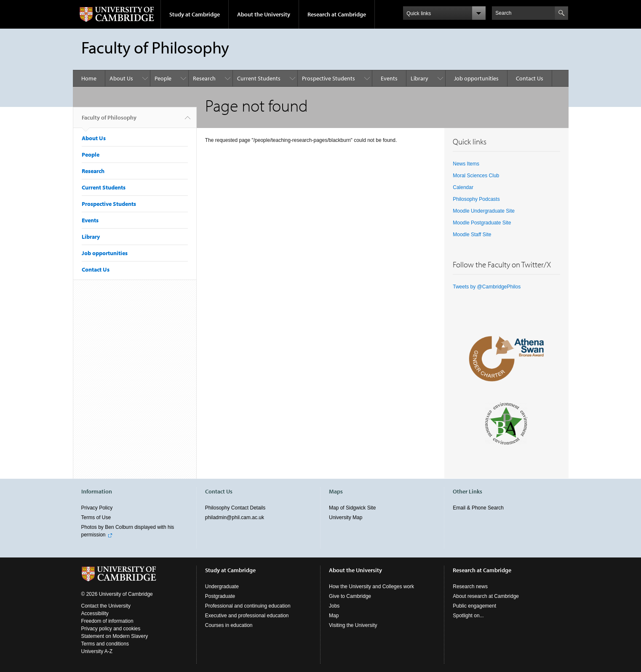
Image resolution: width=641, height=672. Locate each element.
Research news (470, 587)
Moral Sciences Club (476, 176)
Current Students (259, 78)
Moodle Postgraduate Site (482, 223)
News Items (466, 164)
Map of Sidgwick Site (352, 508)
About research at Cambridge (486, 596)
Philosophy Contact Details (235, 508)
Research (204, 78)
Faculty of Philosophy (109, 121)
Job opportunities (476, 78)
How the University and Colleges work (371, 587)
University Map (346, 517)
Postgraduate (220, 596)
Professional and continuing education (248, 606)
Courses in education (229, 625)
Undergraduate (222, 587)
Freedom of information (107, 621)
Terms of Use (96, 517)
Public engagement (474, 606)
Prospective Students (329, 78)
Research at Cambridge (337, 14)
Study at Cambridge (195, 14)
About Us (121, 78)
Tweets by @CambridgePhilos (487, 287)
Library (419, 78)
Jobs (334, 606)
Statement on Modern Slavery (115, 636)
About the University (264, 14)
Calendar (463, 187)
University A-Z (97, 651)
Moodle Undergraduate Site (484, 211)
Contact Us (530, 78)
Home (89, 78)
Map (334, 616)
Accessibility (95, 613)
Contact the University (106, 606)
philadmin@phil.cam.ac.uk (235, 517)
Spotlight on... (468, 616)
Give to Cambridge (350, 596)
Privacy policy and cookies (111, 629)
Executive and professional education (247, 616)
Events (389, 78)
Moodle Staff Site (472, 235)
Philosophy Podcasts (476, 199)
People (163, 78)
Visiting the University (353, 625)
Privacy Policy (97, 508)
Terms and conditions (105, 644)
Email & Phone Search (478, 508)
